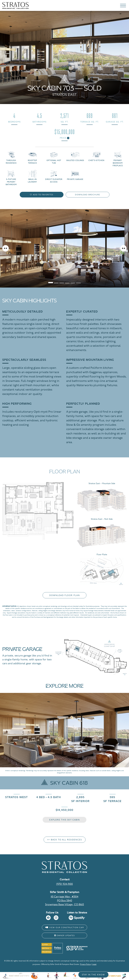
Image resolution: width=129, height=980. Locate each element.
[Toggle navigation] (123, 6)
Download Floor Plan (65, 595)
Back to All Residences (23, 71)
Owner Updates (64, 935)
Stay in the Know (93, 975)
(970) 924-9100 (64, 884)
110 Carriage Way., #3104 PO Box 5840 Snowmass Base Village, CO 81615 (64, 901)
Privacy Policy (85, 964)
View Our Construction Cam (65, 927)
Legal (94, 964)
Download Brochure (88, 195)
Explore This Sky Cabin (65, 820)
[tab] (51, 281)
